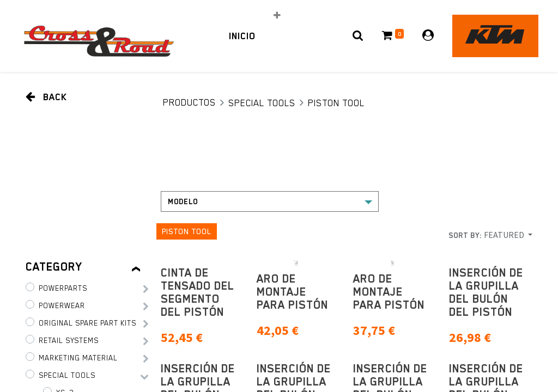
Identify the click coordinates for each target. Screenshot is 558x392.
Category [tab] (54, 267)
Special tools (262, 103)
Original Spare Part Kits (87, 323)
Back (46, 97)
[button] (277, 15)
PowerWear (62, 305)
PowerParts (63, 288)
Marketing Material (78, 358)
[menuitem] (242, 36)
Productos (189, 102)
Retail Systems (69, 340)
